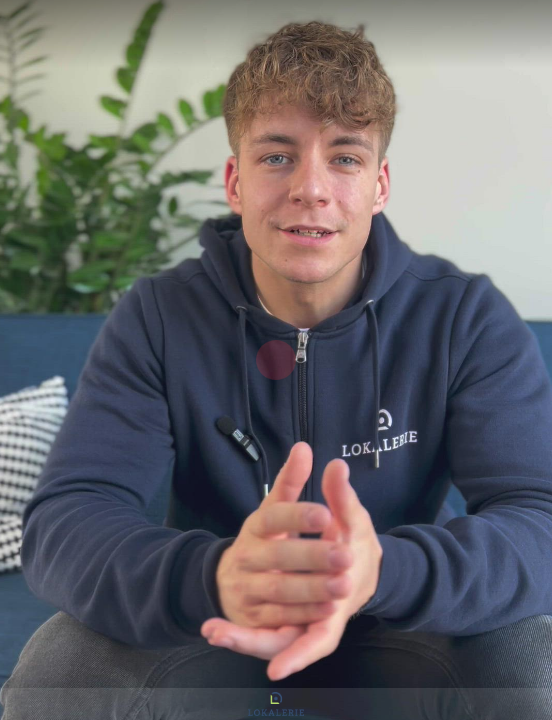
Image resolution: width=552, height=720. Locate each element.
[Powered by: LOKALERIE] (276, 704)
